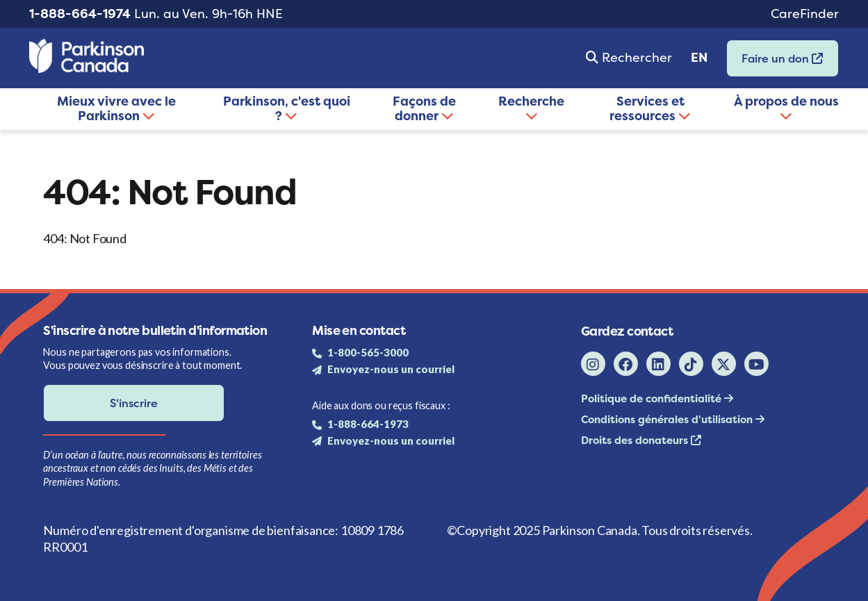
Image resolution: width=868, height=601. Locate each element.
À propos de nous (786, 107)
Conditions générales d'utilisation (668, 419)
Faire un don (775, 63)
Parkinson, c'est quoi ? (287, 108)
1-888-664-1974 (80, 14)
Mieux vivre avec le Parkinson (116, 108)
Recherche (531, 107)
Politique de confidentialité (653, 398)
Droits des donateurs (636, 440)
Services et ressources (650, 108)
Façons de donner (424, 108)
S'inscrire (134, 403)
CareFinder (805, 14)
